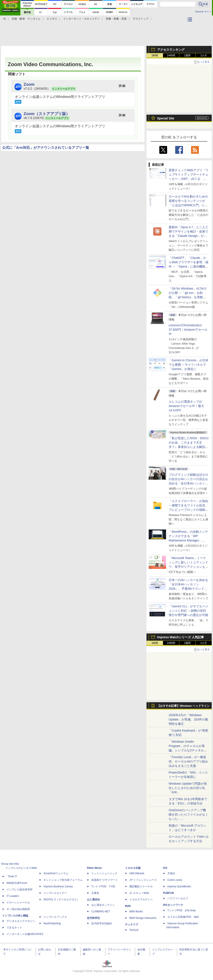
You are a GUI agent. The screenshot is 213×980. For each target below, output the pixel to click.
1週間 (187, 55)
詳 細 (122, 86)
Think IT (12, 876)
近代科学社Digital (101, 923)
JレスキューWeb (139, 893)
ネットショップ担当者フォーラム (63, 880)
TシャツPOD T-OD (103, 886)
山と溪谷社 (93, 900)
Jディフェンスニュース (143, 880)
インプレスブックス (55, 917)
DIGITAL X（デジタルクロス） (61, 900)
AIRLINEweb (137, 873)
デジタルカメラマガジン (21, 921)
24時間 (171, 55)
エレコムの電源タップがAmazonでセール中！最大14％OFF (186, 406)
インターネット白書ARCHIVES (25, 934)
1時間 (155, 55)
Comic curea (175, 880)
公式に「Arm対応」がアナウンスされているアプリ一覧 (46, 148)
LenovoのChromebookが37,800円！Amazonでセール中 (188, 330)
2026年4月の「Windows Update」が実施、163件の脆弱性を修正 (188, 719)
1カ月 (204, 55)
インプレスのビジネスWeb (21, 868)
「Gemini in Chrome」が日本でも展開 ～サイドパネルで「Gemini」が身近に (189, 365)
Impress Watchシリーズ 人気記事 (181, 637)
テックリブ (131, 925)
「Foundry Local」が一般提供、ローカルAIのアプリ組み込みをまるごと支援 (188, 761)
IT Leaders (13, 896)
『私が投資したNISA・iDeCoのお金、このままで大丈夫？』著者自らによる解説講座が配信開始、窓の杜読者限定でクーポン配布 (189, 447)
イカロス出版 (133, 868)
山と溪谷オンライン (103, 905)
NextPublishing (52, 923)
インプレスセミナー (55, 893)
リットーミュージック (104, 873)
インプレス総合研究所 (20, 890)
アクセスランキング (171, 50)
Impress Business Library (58, 886)
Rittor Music (94, 868)
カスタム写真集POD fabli (183, 917)
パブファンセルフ (178, 898)
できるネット (14, 928)
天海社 (171, 873)
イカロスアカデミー (141, 900)
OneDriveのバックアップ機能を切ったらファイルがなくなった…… (188, 814)
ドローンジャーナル (18, 903)
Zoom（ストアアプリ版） (47, 114)
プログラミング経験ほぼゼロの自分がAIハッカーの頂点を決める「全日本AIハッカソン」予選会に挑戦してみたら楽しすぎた (188, 483)
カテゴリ (190, 25)
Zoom (29, 84)
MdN (128, 906)
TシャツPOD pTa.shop (181, 910)
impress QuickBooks (179, 886)
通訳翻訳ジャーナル (141, 886)
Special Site (166, 118)
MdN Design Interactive (143, 918)
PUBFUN (168, 893)
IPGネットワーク (173, 905)
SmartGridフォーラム (56, 873)
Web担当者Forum (17, 883)
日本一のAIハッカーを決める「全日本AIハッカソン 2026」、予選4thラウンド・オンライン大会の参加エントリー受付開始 (188, 589)
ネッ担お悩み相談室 (18, 909)
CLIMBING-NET (101, 911)
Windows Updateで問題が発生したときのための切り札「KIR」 (188, 788)
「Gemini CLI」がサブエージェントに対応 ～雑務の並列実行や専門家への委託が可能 (188, 611)
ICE (165, 868)
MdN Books (136, 911)
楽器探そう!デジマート (105, 880)
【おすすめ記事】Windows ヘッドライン (183, 706)
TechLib (134, 930)
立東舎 (95, 893)
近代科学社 (93, 918)
